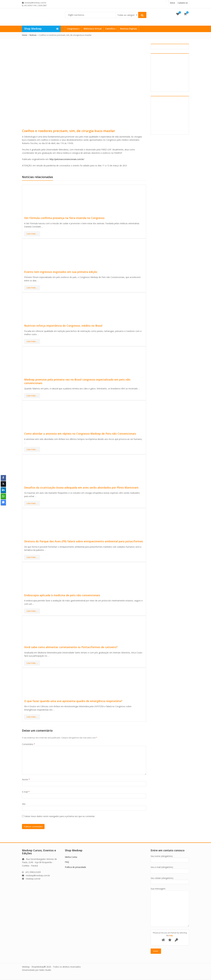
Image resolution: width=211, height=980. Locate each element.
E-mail (26, 792)
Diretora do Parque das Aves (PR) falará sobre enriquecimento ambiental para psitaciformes (84, 541)
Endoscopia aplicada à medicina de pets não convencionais (62, 595)
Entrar (173, 3)
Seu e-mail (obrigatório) (170, 869)
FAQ (67, 862)
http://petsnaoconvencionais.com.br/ (67, 159)
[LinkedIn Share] (3, 490)
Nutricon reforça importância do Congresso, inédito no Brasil (63, 326)
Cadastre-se (183, 3)
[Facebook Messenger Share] (3, 502)
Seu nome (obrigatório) (170, 858)
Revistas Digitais (129, 29)
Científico (111, 29)
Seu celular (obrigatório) (170, 880)
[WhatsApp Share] (3, 496)
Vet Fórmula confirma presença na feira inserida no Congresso (64, 218)
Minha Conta (71, 857)
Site (24, 804)
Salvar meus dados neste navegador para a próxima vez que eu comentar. (60, 816)
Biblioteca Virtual (93, 29)
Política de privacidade (75, 867)
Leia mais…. (32, 234)
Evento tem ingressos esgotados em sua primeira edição (61, 272)
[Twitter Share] (3, 484)
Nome (26, 779)
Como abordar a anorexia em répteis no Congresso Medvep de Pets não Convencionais (80, 434)
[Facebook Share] (3, 478)
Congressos (73, 29)
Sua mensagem (170, 890)
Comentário (28, 744)
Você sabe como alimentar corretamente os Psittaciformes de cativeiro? (71, 647)
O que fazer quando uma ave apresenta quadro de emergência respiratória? (73, 701)
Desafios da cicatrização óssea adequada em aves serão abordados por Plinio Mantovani (81, 488)
